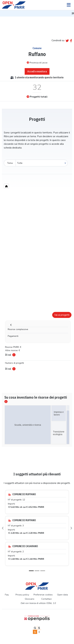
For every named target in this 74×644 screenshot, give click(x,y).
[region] (37, 245)
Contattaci (46, 599)
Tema (10, 163)
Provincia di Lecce (37, 63)
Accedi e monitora (37, 71)
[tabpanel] (37, 340)
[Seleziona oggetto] (42, 163)
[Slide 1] (31, 571)
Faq (7, 595)
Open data (62, 595)
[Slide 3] (43, 571)
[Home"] (6, 186)
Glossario (30, 599)
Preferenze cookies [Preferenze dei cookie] (43, 595)
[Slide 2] (37, 571)
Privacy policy (22, 595)
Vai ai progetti (62, 315)
